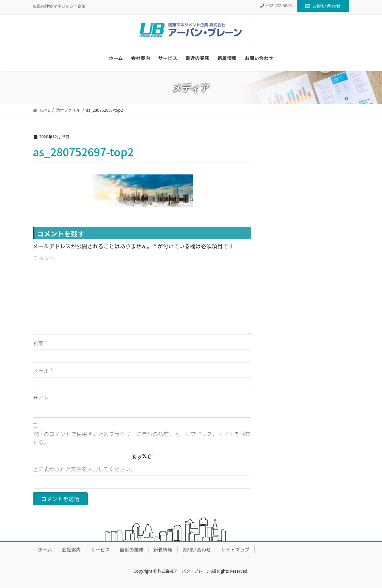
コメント (44, 258)
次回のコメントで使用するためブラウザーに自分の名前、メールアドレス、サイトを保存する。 (142, 438)
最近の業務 (132, 550)
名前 (40, 343)
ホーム (45, 550)
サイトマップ (235, 550)
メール (43, 370)
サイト (41, 398)
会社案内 (71, 550)
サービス (100, 550)
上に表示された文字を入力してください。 (84, 469)
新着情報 (163, 550)
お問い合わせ (323, 6)
